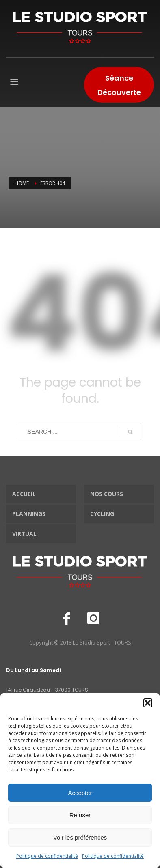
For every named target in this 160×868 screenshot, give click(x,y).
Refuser (80, 815)
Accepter (80, 793)
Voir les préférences (80, 837)
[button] (148, 703)
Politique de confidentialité (47, 856)
